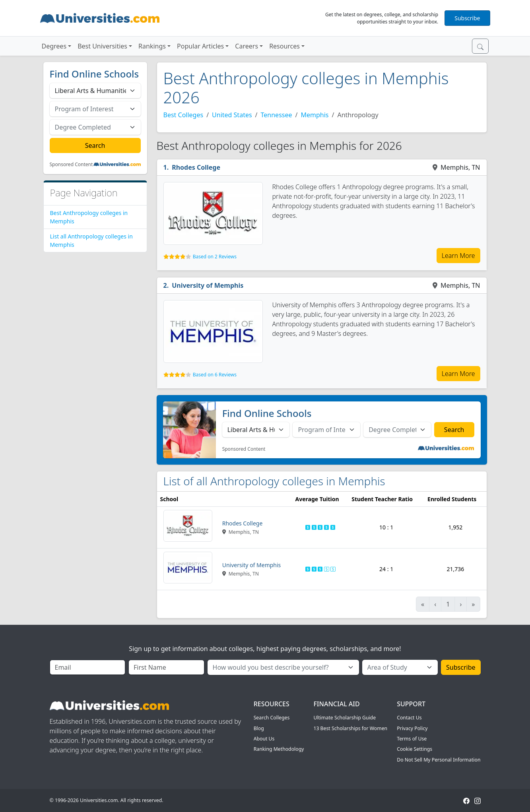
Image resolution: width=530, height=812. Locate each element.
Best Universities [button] (102, 46)
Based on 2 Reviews (215, 257)
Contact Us (409, 718)
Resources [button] (284, 46)
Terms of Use (412, 739)
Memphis (315, 115)
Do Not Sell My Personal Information (439, 760)
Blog (259, 728)
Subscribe (467, 18)
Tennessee (277, 115)
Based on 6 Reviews (215, 375)
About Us (264, 739)
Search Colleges (272, 718)
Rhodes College (196, 167)
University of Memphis (208, 285)
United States (232, 115)
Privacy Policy (412, 728)
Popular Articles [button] (200, 46)
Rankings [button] (152, 46)
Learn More (458, 256)
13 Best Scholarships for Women (350, 728)
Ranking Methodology (279, 749)
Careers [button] (247, 46)
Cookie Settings (414, 749)
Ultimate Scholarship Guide (345, 718)
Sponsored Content (71, 165)
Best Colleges (183, 115)
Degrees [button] (54, 46)
